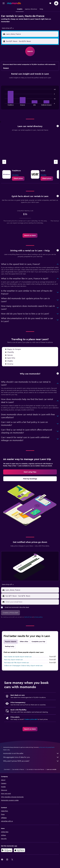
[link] (18, 179)
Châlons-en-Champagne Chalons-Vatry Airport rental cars (23, 666)
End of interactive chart (4, 104)
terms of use (28, 617)
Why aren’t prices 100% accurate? (31, 761)
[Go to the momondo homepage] (14, 3)
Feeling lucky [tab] (10, 646)
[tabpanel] (30, 98)
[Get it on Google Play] (7, 850)
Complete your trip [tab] (38, 642)
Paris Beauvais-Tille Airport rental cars (16, 663)
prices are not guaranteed (47, 747)
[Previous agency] (4, 162)
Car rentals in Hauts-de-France (35, 769)
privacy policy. (39, 617)
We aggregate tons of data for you (31, 757)
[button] (4, 3)
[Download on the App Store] (19, 850)
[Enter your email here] (32, 602)
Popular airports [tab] (11, 642)
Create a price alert (31, 719)
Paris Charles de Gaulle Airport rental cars (18, 657)
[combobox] (8, 28)
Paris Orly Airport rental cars (13, 660)
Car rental (7, 769)
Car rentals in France (18, 769)
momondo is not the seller (31, 753)
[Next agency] (56, 162)
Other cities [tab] (24, 642)
